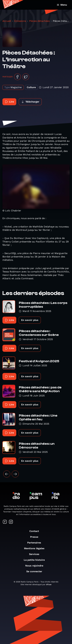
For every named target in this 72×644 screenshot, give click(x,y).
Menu (62, 5)
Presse (36, 537)
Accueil (7, 21)
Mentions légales (36, 548)
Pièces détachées (39, 21)
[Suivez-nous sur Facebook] (5, 522)
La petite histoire (36, 560)
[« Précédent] (7, 474)
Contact (36, 531)
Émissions (20, 21)
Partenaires (36, 543)
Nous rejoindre (36, 566)
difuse (49, 584)
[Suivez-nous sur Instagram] (11, 522)
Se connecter (36, 571)
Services (36, 554)
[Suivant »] (15, 474)
